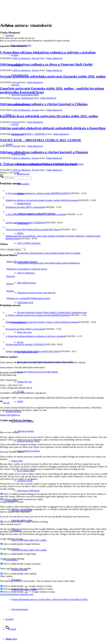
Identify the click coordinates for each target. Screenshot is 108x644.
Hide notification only (24, 594)
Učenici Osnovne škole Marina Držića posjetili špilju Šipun (32, 229)
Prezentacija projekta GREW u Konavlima (25, 207)
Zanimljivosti (27, 98)
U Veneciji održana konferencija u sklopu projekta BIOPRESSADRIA (37, 193)
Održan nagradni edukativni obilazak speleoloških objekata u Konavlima (53, 128)
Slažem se (15, 415)
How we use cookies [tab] (9, 432)
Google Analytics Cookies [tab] (12, 502)
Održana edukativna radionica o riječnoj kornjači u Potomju (44, 152)
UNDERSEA (27, 134)
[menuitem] (62, 253)
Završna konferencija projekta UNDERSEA (25, 223)
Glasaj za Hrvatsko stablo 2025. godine (29, 540)
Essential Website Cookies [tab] (12, 452)
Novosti (35, 58)
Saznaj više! (5, 415)
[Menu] (11, 639)
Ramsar (7, 284)
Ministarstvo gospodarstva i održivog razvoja (24, 269)
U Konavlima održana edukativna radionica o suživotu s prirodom (48, 52)
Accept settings (7, 594)
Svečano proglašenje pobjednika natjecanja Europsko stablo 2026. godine (53, 76)
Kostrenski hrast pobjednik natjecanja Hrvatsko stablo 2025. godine (49, 116)
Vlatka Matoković (54, 58)
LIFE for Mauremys (22, 58)
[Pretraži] (11, 629)
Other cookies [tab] (6, 576)
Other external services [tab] (10, 524)
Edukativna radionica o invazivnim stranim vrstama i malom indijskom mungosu (42, 200)
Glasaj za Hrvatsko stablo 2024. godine (29, 550)
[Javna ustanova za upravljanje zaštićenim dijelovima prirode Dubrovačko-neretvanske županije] (21, 13)
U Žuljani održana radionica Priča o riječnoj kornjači (39, 164)
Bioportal (7, 276)
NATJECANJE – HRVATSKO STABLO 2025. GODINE (41, 140)
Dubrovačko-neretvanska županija (19, 262)
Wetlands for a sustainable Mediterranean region (25, 298)
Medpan (7, 291)
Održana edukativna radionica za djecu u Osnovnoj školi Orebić (46, 64)
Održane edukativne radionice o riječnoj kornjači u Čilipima (44, 104)
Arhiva (3, 249)
